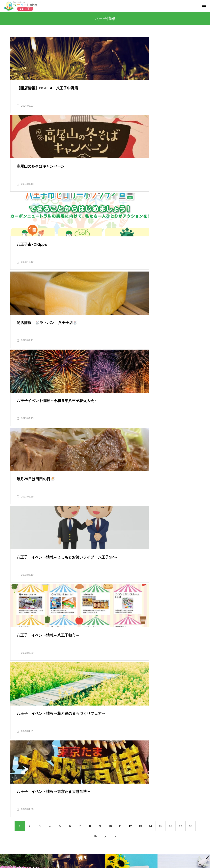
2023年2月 (17, 679)
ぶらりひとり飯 (118, 601)
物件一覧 (140, 850)
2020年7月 (17, 826)
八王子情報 (115, 653)
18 (191, 457)
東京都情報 (115, 714)
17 (180, 457)
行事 (111, 731)
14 (150, 457)
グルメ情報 (115, 567)
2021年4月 (17, 748)
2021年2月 (17, 765)
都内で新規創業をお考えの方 (127, 739)
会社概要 (53, 850)
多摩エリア (115, 662)
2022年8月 (17, 731)
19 (95, 467)
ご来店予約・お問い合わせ (109, 850)
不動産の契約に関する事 (124, 619)
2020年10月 (18, 800)
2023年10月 (18, 610)
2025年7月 (17, 541)
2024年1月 (17, 584)
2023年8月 (17, 627)
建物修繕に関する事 (121, 679)
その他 (112, 576)
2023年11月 (18, 601)
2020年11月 (18, 791)
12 (130, 457)
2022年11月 (18, 705)
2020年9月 (17, 808)
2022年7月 (17, 739)
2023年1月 (17, 688)
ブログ (159, 850)
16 (170, 457)
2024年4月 (17, 567)
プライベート (117, 593)
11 (120, 457)
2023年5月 (17, 653)
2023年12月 (18, 593)
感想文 (112, 696)
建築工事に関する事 (121, 688)
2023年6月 (17, 645)
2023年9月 (17, 619)
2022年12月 (18, 696)
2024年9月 (17, 550)
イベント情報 (117, 550)
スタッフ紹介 (75, 850)
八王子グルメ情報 (120, 636)
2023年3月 (17, 670)
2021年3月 (17, 757)
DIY (110, 541)
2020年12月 (18, 783)
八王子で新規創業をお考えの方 (128, 645)
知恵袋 (112, 722)
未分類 (112, 705)
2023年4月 (17, 662)
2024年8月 (17, 558)
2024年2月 (17, 576)
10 (110, 457)
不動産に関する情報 (121, 610)
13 (140, 457)
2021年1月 (17, 774)
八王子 (112, 627)
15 (160, 457)
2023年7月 (17, 636)
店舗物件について (120, 670)
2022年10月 (18, 714)
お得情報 (114, 558)
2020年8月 (17, 817)
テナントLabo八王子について (127, 584)
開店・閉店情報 (118, 748)
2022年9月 (17, 722)
